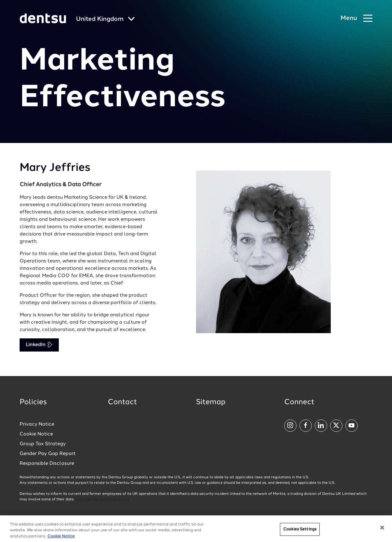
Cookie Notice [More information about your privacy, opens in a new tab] (61, 538)
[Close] (382, 529)
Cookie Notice (36, 434)
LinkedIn (39, 345)
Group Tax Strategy (43, 444)
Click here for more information (103, 499)
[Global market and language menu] (105, 19)
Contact (123, 402)
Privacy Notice (37, 424)
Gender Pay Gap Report (48, 454)
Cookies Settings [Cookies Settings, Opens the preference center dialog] (300, 531)
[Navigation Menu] (356, 19)
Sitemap (211, 402)
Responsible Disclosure (47, 464)
